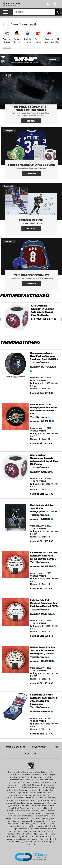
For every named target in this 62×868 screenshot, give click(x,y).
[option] (31, 318)
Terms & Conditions (15, 747)
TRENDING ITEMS (20, 343)
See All (33, 24)
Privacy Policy (39, 747)
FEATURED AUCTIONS (25, 295)
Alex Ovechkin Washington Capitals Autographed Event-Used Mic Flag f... (42, 310)
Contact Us (31, 754)
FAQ (56, 747)
